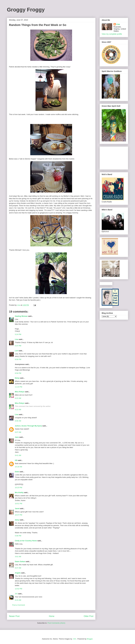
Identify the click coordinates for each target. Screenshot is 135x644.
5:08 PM (18, 536)
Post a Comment (19, 605)
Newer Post (14, 616)
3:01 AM (18, 557)
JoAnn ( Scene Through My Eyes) (28, 426)
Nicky (17, 378)
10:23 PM (19, 488)
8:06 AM (18, 421)
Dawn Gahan (20, 561)
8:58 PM (18, 373)
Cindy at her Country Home (26, 541)
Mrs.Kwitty (19, 492)
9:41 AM (18, 455)
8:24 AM (18, 600)
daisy (17, 520)
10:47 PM (19, 515)
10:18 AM (18, 467)
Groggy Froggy (26, 10)
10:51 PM (19, 504)
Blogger (90, 639)
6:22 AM (18, 398)
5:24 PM (18, 334)
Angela (18, 573)
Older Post (89, 616)
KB (16, 460)
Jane (17, 437)
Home (52, 616)
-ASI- (75, 639)
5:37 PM (18, 346)
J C (16, 594)
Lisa (17, 339)
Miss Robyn (20, 392)
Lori (17, 351)
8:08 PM (18, 359)
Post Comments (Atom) (56, 623)
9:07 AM (18, 432)
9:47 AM (18, 568)
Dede (17, 472)
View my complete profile (112, 34)
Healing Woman (21, 316)
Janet (17, 508)
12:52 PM (19, 589)
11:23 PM (19, 387)
